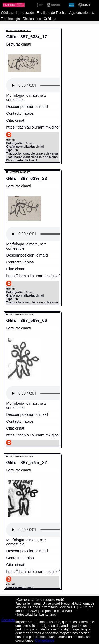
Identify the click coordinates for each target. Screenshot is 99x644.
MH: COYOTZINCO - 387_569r (20, 314)
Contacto (8, 620)
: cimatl (25, 44)
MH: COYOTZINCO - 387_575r (20, 456)
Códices (7, 13)
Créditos (50, 19)
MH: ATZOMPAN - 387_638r (18, 30)
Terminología (11, 19)
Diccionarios (32, 19)
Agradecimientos (82, 13)
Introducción (25, 13)
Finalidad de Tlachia (51, 13)
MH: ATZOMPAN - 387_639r (18, 172)
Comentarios (45, 641)
